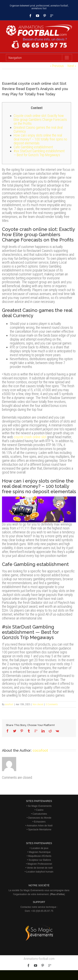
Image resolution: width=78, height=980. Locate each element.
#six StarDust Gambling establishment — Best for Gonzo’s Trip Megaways (39, 153)
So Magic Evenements (40, 806)
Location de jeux (40, 848)
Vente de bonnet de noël (40, 868)
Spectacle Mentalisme (40, 830)
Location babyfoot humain (40, 872)
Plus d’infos (57, 894)
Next (71, 66)
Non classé (38, 704)
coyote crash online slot (30, 437)
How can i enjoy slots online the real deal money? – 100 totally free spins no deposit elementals (40, 139)
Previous (58, 66)
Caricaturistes (40, 814)
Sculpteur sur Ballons (40, 860)
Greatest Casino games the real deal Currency (38, 129)
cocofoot (9, 704)
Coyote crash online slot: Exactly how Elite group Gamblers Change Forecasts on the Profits (40, 120)
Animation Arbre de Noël (40, 826)
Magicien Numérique (40, 852)
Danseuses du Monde (40, 818)
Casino (40, 810)
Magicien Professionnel (40, 864)
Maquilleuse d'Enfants (40, 856)
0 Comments (52, 704)
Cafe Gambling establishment (33, 147)
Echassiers (40, 822)
